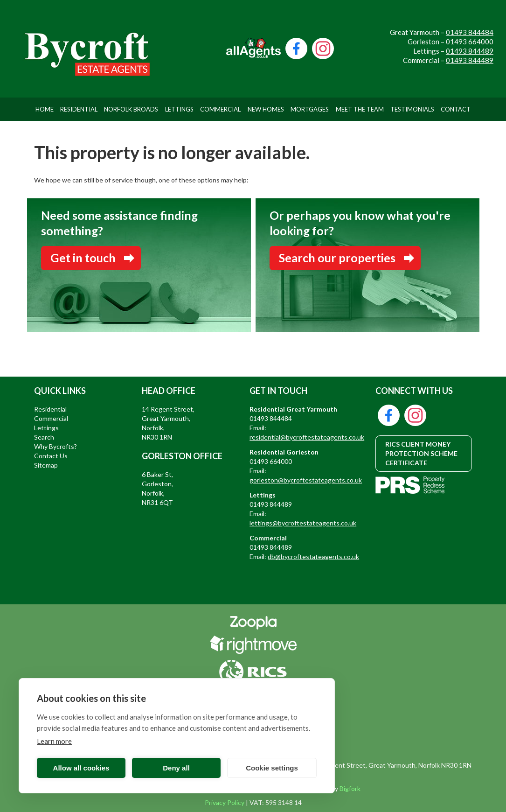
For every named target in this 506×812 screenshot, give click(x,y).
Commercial (220, 109)
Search (44, 437)
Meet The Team (360, 109)
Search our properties (337, 258)
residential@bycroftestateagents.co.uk (307, 437)
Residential (79, 109)
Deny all (176, 768)
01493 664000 (470, 42)
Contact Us (51, 456)
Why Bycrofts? (55, 446)
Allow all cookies (81, 768)
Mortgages (310, 109)
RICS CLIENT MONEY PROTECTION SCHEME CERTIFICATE (421, 453)
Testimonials (412, 109)
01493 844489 (470, 51)
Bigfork (350, 788)
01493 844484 (470, 32)
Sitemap (46, 465)
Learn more (54, 741)
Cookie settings (272, 768)
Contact (456, 109)
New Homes (266, 109)
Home (45, 109)
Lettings (179, 109)
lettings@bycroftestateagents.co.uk (303, 523)
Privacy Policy (225, 802)
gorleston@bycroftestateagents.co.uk (306, 480)
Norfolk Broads (131, 109)
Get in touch (83, 258)
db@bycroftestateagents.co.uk (313, 556)
